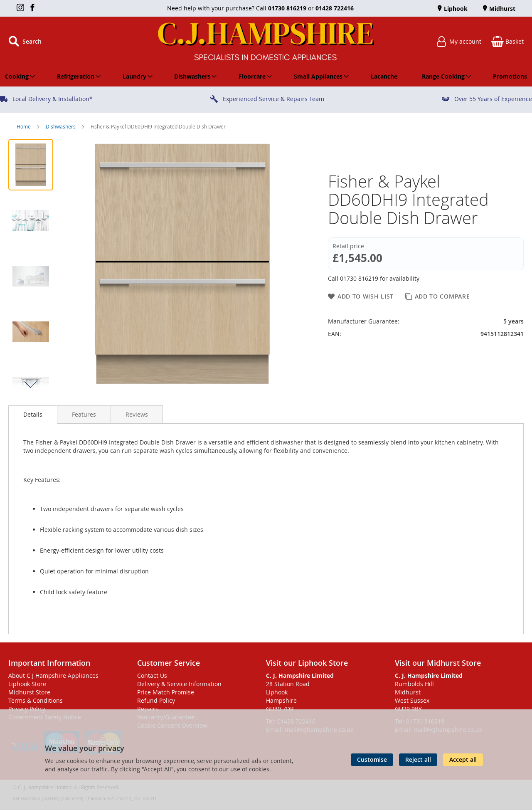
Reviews (137, 414)
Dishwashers (61, 126)
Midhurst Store (29, 692)
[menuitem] (18, 77)
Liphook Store (27, 684)
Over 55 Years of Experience (493, 99)
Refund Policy (156, 700)
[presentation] (33, 415)
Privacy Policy (27, 709)
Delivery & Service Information (179, 684)
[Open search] (25, 42)
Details (33, 414)
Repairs (148, 709)
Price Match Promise (166, 692)
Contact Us (152, 675)
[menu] (266, 77)
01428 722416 (335, 8)
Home (24, 126)
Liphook (455, 9)
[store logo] (266, 42)
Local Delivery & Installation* (53, 99)
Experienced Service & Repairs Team (273, 99)
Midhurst (501, 9)
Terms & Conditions (36, 700)
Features (84, 414)
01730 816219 (287, 8)
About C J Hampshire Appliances (53, 675)
